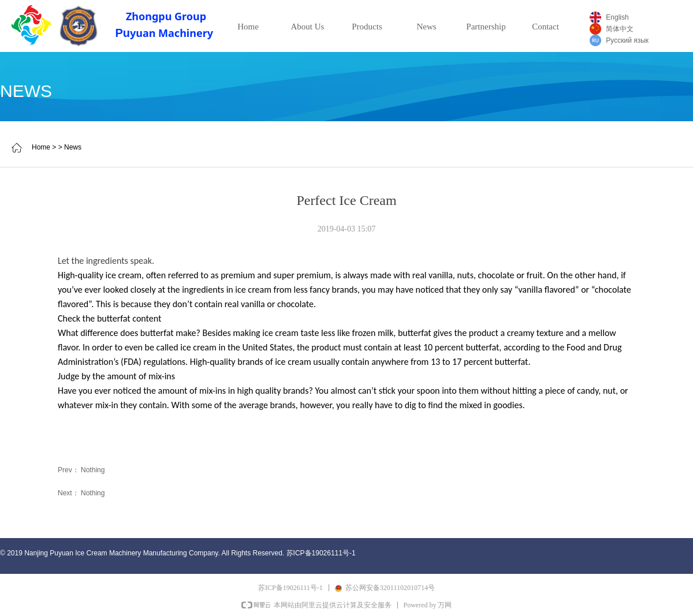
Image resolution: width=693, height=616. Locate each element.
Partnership (486, 27)
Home (248, 27)
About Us (308, 27)
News (426, 27)
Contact (545, 27)
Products (367, 27)
